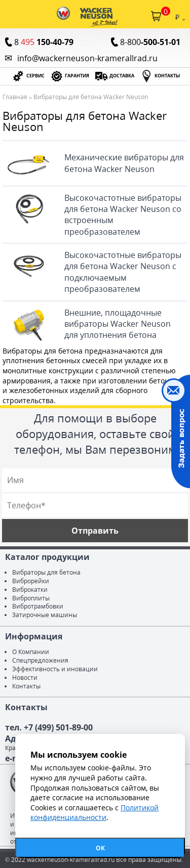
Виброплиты (31, 598)
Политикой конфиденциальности (94, 813)
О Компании (31, 652)
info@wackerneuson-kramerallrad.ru (87, 58)
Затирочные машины (45, 615)
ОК (100, 848)
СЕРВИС (35, 76)
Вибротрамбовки (38, 606)
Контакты (26, 686)
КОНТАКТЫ (167, 76)
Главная (15, 97)
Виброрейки (31, 581)
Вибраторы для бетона (46, 572)
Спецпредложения (40, 660)
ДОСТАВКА (122, 76)
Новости (25, 678)
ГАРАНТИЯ (77, 76)
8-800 (150, 42)
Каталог (9, 16)
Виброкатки (30, 590)
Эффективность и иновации (55, 669)
